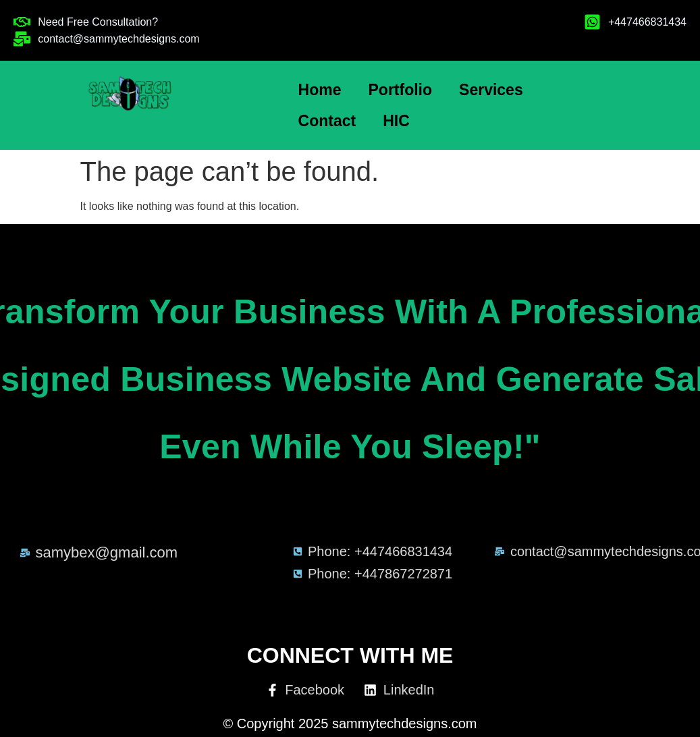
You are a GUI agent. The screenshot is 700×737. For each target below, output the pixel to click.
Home (320, 90)
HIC (396, 121)
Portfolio (401, 90)
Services (491, 90)
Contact (327, 121)
